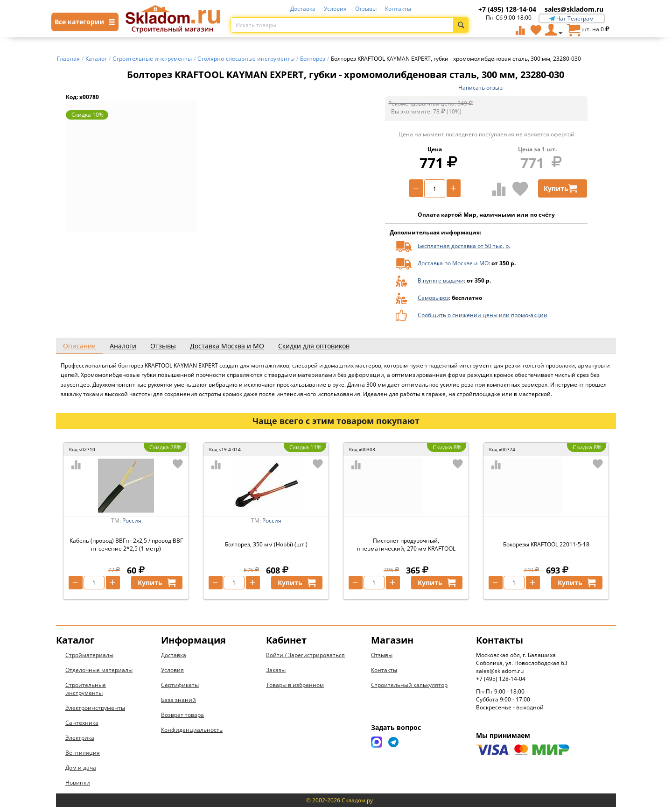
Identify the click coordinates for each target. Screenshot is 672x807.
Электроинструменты (95, 708)
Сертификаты (180, 685)
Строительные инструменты (86, 689)
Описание (79, 346)
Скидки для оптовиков (314, 346)
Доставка (303, 9)
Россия (132, 520)
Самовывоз (433, 298)
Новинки (78, 782)
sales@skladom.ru (574, 9)
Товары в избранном (295, 685)
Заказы (276, 670)
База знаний (178, 700)
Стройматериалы (89, 655)
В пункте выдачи (441, 280)
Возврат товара (182, 715)
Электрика (80, 738)
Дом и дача (81, 768)
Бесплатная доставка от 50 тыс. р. (464, 246)
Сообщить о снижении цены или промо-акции (483, 315)
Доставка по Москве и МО (453, 263)
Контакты (398, 9)
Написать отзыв (480, 88)
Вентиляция (83, 753)
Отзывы (366, 9)
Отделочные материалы (99, 670)
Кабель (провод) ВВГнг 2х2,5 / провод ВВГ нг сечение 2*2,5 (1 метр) (126, 545)
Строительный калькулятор (409, 685)
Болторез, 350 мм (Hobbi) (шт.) (266, 544)
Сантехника (82, 723)
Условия (335, 9)
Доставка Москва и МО (227, 346)
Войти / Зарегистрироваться (305, 655)
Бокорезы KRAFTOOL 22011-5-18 (546, 544)
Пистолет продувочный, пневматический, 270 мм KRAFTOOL (406, 545)
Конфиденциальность (192, 730)
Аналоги (123, 346)
